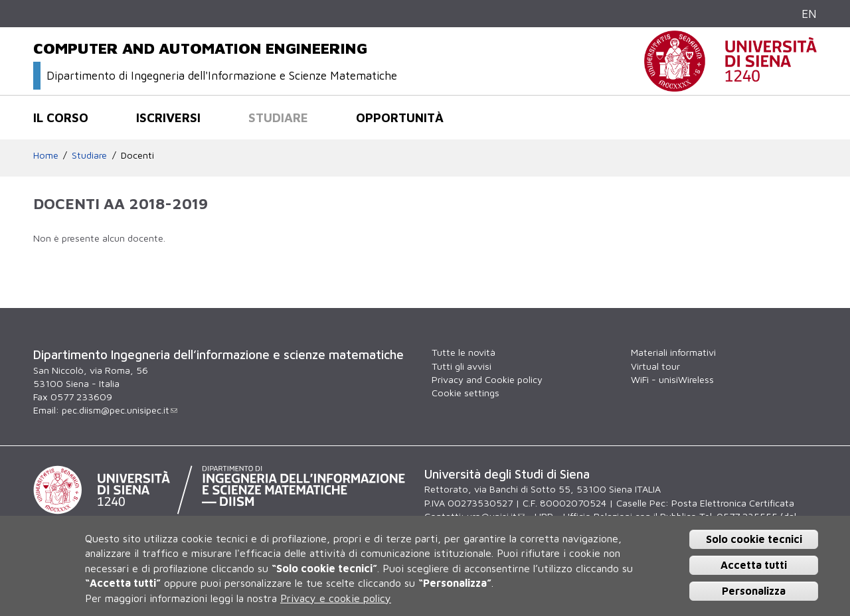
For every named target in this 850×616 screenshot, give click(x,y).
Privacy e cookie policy (336, 598)
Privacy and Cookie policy (487, 379)
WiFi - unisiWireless (672, 379)
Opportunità (400, 117)
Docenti (137, 155)
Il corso (61, 117)
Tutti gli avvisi (462, 366)
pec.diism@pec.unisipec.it (120, 410)
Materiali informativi (673, 352)
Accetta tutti (754, 565)
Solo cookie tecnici (754, 539)
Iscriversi (168, 117)
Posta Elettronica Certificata (733, 503)
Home (46, 155)
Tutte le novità (464, 352)
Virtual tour (655, 366)
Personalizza (754, 591)
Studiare (278, 117)
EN (809, 14)
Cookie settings (466, 393)
